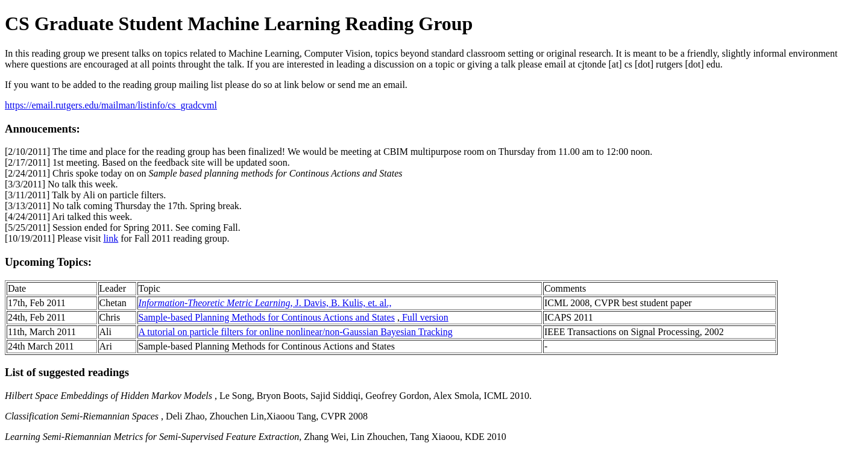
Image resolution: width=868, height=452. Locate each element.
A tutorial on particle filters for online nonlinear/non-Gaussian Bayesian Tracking (296, 332)
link (111, 238)
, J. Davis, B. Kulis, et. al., (265, 303)
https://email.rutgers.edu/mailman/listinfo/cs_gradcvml (111, 105)
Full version (424, 317)
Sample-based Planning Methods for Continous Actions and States (267, 317)
